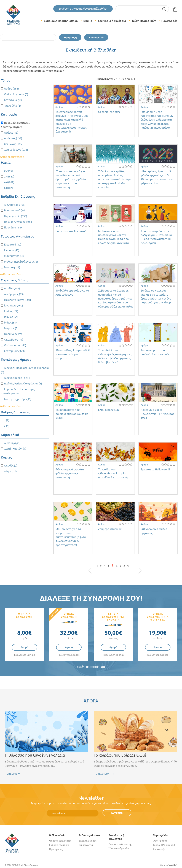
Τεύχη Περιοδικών (144, 21)
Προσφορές (169, 21)
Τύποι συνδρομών (119, 848)
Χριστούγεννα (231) (16, 150)
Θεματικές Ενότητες (60, 841)
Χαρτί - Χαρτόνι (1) (15, 449)
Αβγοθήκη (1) (12, 443)
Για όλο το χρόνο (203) (18, 300)
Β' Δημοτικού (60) (15, 210)
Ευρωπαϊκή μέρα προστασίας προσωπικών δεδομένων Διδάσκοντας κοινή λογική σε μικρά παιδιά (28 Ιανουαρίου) (157, 120)
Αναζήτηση (164, 9)
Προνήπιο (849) (13, 227)
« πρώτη (92, 567)
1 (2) (7, 420)
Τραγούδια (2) (12, 106)
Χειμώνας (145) (13, 144)
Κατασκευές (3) (13, 100)
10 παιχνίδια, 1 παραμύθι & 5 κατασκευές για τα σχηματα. (73, 354)
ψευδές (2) (11, 466)
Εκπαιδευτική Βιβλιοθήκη (61, 21)
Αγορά (24, 647)
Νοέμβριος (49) (13, 334)
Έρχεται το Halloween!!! (156, 469)
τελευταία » (138, 567)
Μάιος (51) (10, 323)
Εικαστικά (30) (13, 245)
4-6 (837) (9, 182)
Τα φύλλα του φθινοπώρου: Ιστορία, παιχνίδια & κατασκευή (113, 473)
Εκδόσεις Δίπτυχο (59, 845)
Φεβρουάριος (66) (15, 345)
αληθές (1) (10, 471)
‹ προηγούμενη (94, 567)
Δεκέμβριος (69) (14, 294)
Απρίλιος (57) (12, 288)
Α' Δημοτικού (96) (15, 205)
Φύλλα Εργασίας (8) (16, 94)
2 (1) (7, 426)
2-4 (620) (9, 176)
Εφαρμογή (70, 37)
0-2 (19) (8, 171)
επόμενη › (136, 567)
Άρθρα (59, 107)
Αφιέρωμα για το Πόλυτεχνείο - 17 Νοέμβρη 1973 (158, 414)
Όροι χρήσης (160, 841)
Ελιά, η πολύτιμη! (109, 410)
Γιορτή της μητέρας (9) (18, 399)
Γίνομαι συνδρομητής (120, 844)
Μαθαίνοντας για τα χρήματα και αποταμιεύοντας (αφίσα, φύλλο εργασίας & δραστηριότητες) (71, 537)
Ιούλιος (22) (11, 311)
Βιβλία (88, 21)
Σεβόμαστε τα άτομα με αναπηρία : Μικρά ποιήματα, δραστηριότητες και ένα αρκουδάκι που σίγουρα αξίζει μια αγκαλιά (115, 298)
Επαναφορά (96, 37)
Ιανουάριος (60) (14, 305)
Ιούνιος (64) (11, 317)
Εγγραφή (117, 813)
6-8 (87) (8, 188)
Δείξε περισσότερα (12, 157)
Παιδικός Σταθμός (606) (18, 222)
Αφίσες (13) (11, 133)
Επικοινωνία (86, 845)
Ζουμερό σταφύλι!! (110, 529)
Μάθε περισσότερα (91, 667)
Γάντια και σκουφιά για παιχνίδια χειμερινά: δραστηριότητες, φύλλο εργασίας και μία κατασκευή (71, 179)
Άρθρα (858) (11, 89)
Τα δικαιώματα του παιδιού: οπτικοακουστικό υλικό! (72, 414)
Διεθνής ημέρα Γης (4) (17, 378)
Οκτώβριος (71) (14, 340)
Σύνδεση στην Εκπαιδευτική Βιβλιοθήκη (83, 9)
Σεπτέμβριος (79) (14, 351)
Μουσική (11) (12, 267)
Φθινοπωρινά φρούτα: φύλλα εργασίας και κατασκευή (70, 473)
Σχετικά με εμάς (88, 841)
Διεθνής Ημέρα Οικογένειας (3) (23, 383)
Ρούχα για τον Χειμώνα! (71, 231)
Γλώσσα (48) (12, 250)
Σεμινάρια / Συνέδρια (112, 21)
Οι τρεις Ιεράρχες (109, 112)
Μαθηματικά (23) (14, 256)
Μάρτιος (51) (12, 328)
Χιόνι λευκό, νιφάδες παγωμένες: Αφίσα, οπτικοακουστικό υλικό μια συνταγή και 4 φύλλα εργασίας (115, 179)
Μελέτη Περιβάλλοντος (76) (21, 262)
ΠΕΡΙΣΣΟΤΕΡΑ (13, 774)
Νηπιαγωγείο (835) (16, 216)
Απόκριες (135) (13, 138)
